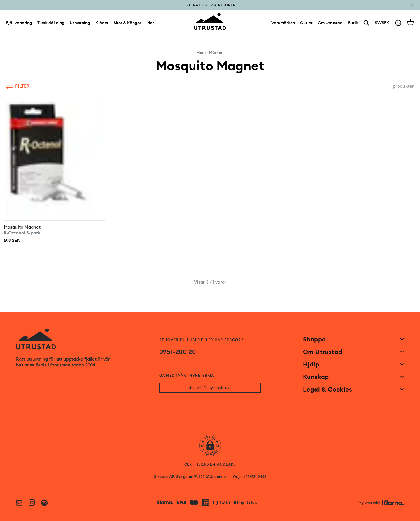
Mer (150, 23)
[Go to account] (398, 23)
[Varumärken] (283, 23)
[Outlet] (306, 23)
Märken (216, 52)
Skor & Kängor (127, 23)
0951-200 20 (177, 352)
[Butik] (353, 23)
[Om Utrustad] (330, 23)
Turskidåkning (51, 23)
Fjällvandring (19, 23)
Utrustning (80, 23)
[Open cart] (411, 22)
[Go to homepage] (210, 22)
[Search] (366, 23)
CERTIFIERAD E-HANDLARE (210, 464)
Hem (201, 52)
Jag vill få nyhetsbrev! (210, 388)
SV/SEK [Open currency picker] (382, 23)
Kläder (102, 23)
